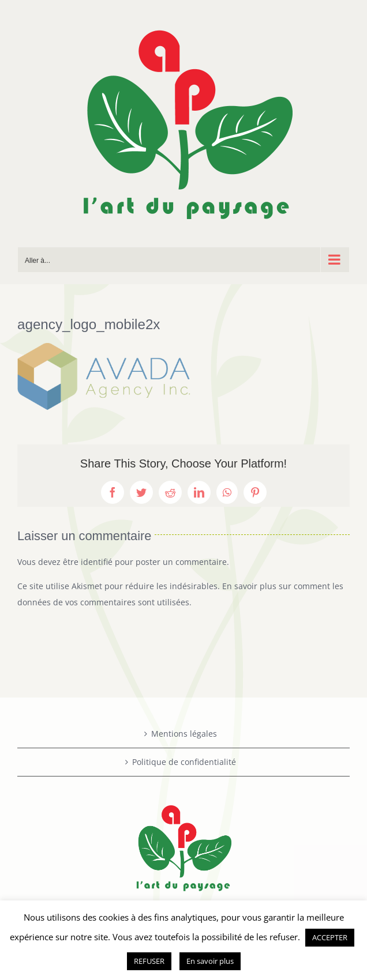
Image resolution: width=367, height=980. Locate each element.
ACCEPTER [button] (330, 937)
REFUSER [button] (149, 961)
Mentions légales (184, 734)
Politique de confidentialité (184, 762)
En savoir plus (210, 961)
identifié (97, 562)
